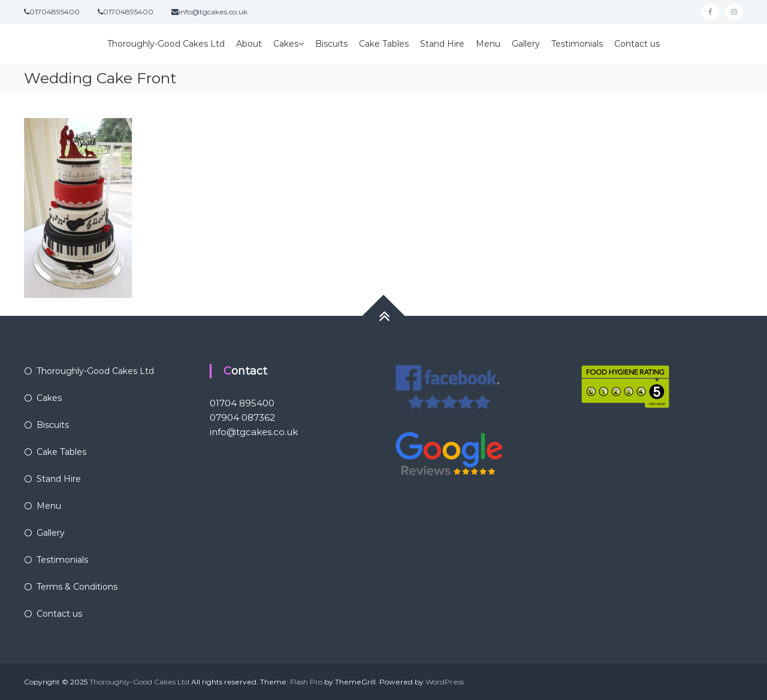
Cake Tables (384, 44)
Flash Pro (306, 682)
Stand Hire (442, 44)
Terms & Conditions (77, 587)
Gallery (526, 44)
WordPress (445, 682)
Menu (488, 44)
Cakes (286, 44)
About (249, 44)
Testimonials (577, 44)
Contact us (637, 44)
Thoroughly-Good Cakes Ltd (166, 44)
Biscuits (331, 44)
